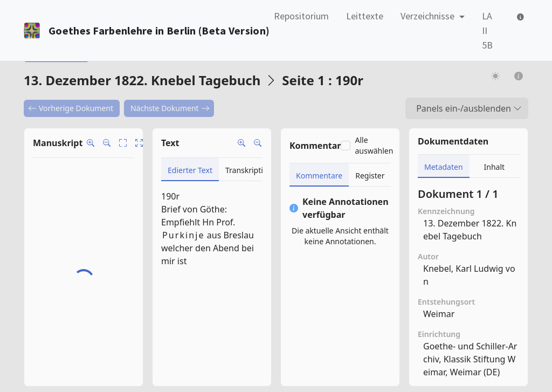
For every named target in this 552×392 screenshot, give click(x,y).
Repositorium (301, 16)
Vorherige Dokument (71, 108)
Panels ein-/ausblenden (469, 108)
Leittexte (365, 16)
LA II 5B (487, 30)
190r (170, 196)
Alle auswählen (374, 145)
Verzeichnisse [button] (429, 16)
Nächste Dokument (170, 108)
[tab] (190, 170)
